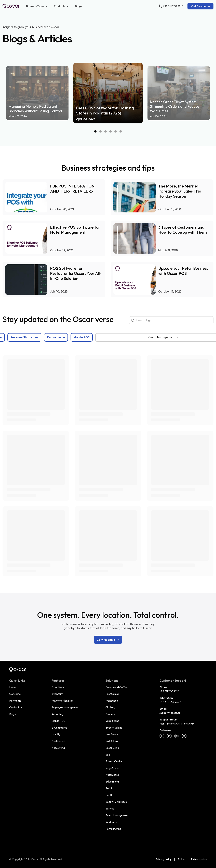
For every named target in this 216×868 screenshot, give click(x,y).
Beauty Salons (114, 728)
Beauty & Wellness (116, 802)
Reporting (57, 714)
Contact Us (16, 707)
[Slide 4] (111, 131)
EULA (181, 859)
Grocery (110, 714)
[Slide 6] (121, 131)
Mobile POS (58, 721)
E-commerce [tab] (105, 337)
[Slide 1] (95, 131)
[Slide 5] (116, 131)
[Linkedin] (169, 736)
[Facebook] (162, 736)
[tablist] (92, 337)
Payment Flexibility (62, 701)
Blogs (79, 6)
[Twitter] (184, 736)
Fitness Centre (114, 761)
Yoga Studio (112, 768)
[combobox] (163, 337)
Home (13, 687)
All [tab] (7, 337)
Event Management (117, 815)
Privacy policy (163, 859)
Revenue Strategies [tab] (74, 337)
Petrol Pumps (113, 829)
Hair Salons (112, 734)
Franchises (58, 687)
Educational (112, 782)
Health (109, 795)
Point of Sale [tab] (42, 337)
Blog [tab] (21, 337)
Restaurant (112, 822)
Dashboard (58, 741)
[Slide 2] (100, 131)
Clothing (110, 707)
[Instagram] (177, 736)
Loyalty (56, 734)
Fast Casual (112, 694)
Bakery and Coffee (117, 687)
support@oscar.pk (170, 713)
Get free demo (200, 6)
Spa (108, 755)
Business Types (37, 6)
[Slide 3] (105, 131)
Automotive (112, 775)
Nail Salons (112, 741)
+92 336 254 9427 (170, 702)
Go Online (15, 694)
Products (62, 6)
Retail (109, 788)
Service (110, 808)
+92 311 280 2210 (169, 691)
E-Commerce (59, 728)
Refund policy (199, 859)
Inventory (57, 694)
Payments (15, 701)
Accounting (58, 748)
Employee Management (65, 707)
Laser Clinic (112, 748)
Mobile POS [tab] (131, 337)
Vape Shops (112, 721)
